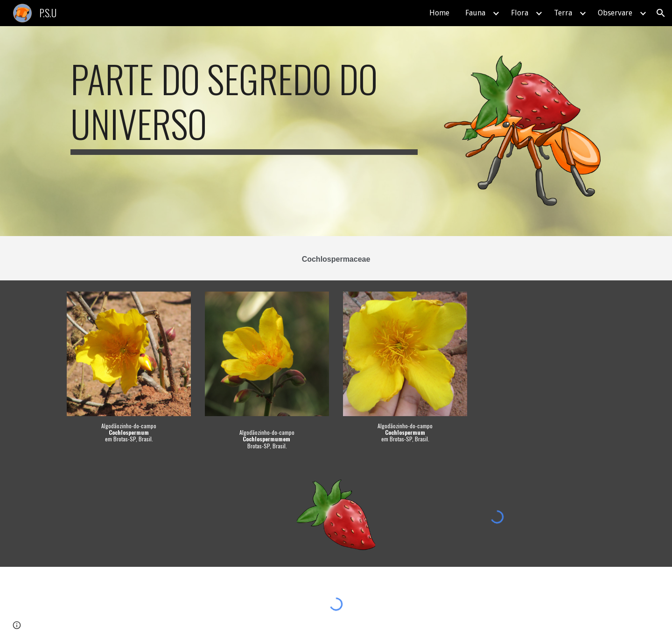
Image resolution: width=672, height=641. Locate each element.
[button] (661, 13)
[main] (244, 105)
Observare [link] (615, 13)
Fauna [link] (475, 13)
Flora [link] (520, 13)
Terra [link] (563, 13)
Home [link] (439, 13)
